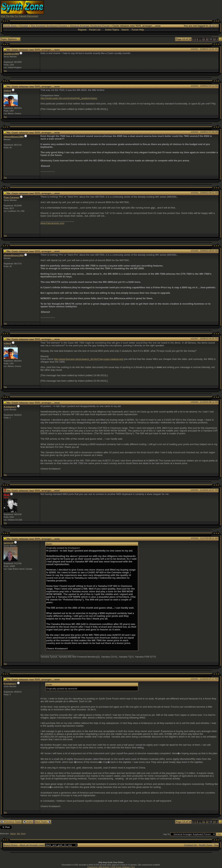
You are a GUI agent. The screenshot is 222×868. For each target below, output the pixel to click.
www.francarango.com (52, 223)
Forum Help (138, 30)
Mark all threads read (32, 845)
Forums (24, 26)
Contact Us (190, 845)
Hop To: (167, 834)
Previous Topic (11, 822)
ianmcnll (9, 543)
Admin (13, 834)
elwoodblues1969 (14, 137)
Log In (214, 26)
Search (125, 30)
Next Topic (43, 822)
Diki (18, 834)
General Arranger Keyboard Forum (90, 26)
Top (5, 71)
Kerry (23, 834)
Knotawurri (10, 407)
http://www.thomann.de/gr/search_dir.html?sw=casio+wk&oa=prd (89, 359)
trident (7, 91)
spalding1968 (11, 54)
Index (28, 822)
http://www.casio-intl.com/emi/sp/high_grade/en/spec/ (69, 98)
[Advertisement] (155, 9)
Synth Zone (10, 26)
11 (204, 39)
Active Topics (112, 30)
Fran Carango (12, 197)
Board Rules (11, 845)
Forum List (95, 30)
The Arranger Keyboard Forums (49, 26)
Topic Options (10, 39)
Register (82, 30)
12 (207, 39)
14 (214, 39)
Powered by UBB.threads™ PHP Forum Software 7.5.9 (111, 867)
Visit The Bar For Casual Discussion (19, 16)
